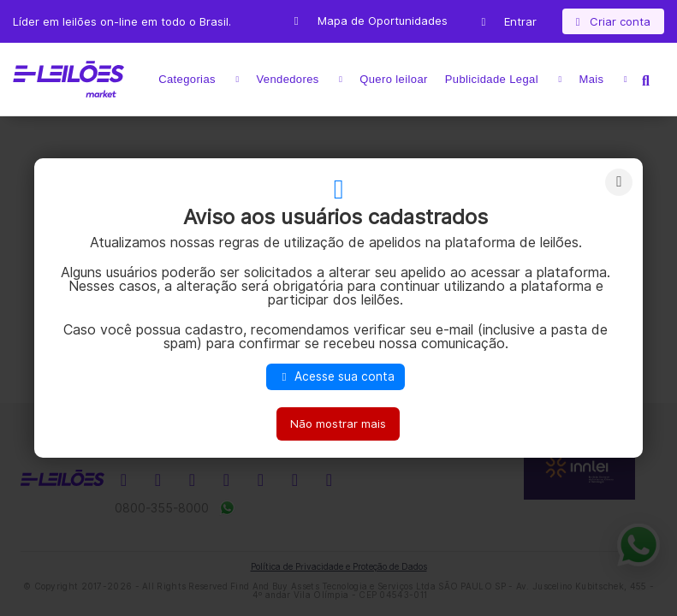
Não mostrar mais (338, 423)
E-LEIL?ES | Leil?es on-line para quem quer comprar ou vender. (68, 80)
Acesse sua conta (336, 376)
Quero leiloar (394, 79)
